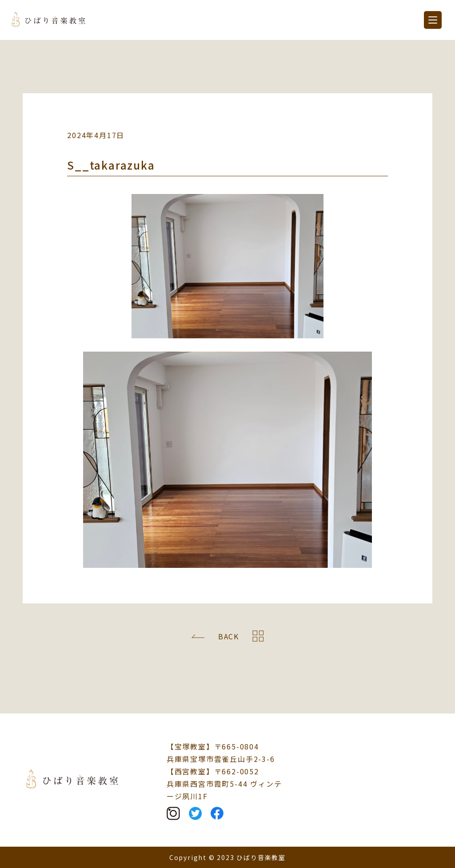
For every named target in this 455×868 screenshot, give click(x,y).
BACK (229, 636)
